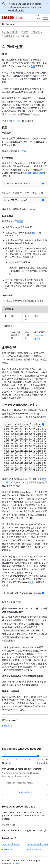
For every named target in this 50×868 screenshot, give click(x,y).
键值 (33, 234)
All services (8, 852)
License (16, 866)
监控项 (20, 222)
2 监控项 (35, 32)
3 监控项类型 (8, 36)
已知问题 (15, 121)
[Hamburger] (45, 18)
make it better (17, 10)
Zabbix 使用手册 (10, 32)
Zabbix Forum (34, 852)
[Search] (38, 18)
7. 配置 (25, 32)
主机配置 (22, 151)
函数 (32, 594)
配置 (33, 66)
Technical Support (11, 846)
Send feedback (25, 794)
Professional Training (37, 846)
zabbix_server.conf (35, 173)
